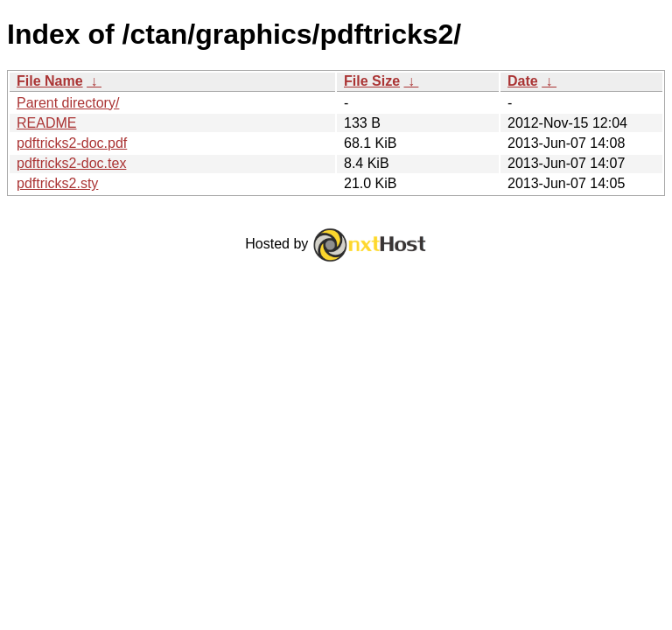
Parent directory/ (68, 103)
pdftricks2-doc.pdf (72, 143)
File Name (50, 81)
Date (523, 81)
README (46, 123)
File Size (372, 81)
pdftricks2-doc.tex (71, 163)
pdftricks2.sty (57, 183)
